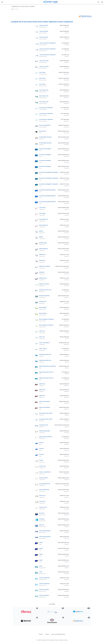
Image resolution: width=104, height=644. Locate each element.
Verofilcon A (67, 444)
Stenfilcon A (67, 433)
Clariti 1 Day (42, 331)
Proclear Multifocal (43, 478)
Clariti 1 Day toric (43, 349)
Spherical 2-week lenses (64, 72)
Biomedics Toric (43, 302)
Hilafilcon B (67, 527)
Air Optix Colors (43, 131)
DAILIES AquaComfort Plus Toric (46, 372)
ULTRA (41, 566)
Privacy (47, 634)
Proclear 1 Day (42, 466)
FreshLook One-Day (44, 425)
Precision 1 (42, 443)
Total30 (41, 542)
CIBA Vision (41, 139)
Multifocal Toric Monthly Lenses (62, 266)
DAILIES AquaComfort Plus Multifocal (48, 366)
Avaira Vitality (42, 208)
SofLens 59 (42, 525)
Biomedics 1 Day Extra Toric (45, 290)
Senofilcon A (67, 127)
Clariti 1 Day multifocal (44, 343)
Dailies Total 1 (42, 384)
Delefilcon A (67, 386)
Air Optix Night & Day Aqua (45, 137)
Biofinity (41, 231)
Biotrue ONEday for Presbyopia (46, 325)
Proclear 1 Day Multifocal (45, 472)
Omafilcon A (67, 468)
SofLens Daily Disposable (45, 531)
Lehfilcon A (67, 544)
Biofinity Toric (42, 255)
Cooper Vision (42, 209)
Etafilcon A (67, 27)
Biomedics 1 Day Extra (44, 284)
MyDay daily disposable (45, 431)
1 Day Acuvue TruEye (44, 61)
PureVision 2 (42, 519)
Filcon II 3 (67, 333)
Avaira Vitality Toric (44, 219)
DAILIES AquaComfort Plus (45, 354)
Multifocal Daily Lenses (64, 325)
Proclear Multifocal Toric (45, 484)
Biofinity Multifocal (43, 249)
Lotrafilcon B (66, 133)
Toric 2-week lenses (65, 108)
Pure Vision (42, 513)
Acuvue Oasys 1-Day (44, 90)
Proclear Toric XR (43, 507)
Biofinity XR (42, 272)
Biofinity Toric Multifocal (45, 266)
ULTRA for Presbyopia (44, 589)
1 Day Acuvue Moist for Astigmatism (47, 43)
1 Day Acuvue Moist (44, 25)
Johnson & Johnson (43, 27)
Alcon (40, 133)
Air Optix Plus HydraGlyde (45, 149)
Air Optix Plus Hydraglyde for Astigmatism (49, 172)
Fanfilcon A (67, 209)
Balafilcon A (67, 515)
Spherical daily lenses (64, 25)
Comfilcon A (67, 233)
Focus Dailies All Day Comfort (46, 413)
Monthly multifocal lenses (64, 190)
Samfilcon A (67, 568)
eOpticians (17, 9)
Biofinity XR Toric (43, 278)
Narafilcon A (67, 62)
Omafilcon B (67, 462)
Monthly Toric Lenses (64, 172)
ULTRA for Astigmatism (44, 578)
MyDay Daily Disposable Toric (46, 437)
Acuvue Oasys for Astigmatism (46, 108)
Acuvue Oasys (42, 72)
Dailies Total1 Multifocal (45, 401)
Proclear (41, 460)
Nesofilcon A (67, 309)
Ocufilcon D (67, 286)
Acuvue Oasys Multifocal (45, 125)
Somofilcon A (66, 344)
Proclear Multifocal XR (44, 490)
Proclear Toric (42, 495)
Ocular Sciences (42, 297)
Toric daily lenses (65, 43)
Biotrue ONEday (43, 307)
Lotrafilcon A (66, 139)
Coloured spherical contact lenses (62, 425)
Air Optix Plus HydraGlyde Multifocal (47, 190)
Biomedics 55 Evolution (44, 296)
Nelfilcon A (67, 356)
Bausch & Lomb (42, 309)
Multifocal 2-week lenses (64, 125)
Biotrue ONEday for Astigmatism (47, 319)
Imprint (41, 634)
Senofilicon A (66, 74)
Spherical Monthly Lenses (64, 131)
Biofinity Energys (43, 243)
